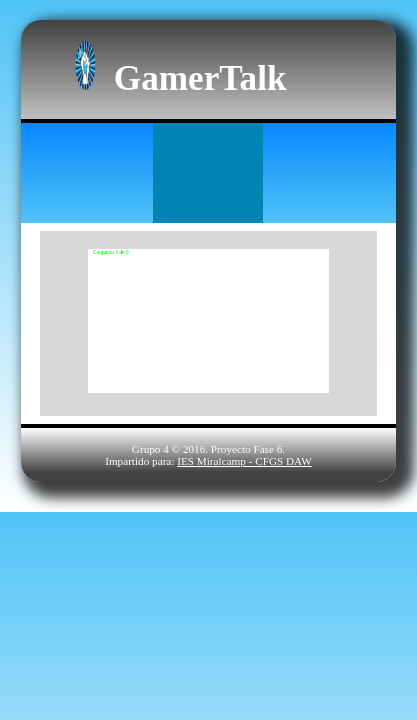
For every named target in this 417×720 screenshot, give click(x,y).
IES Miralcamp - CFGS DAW (244, 461)
